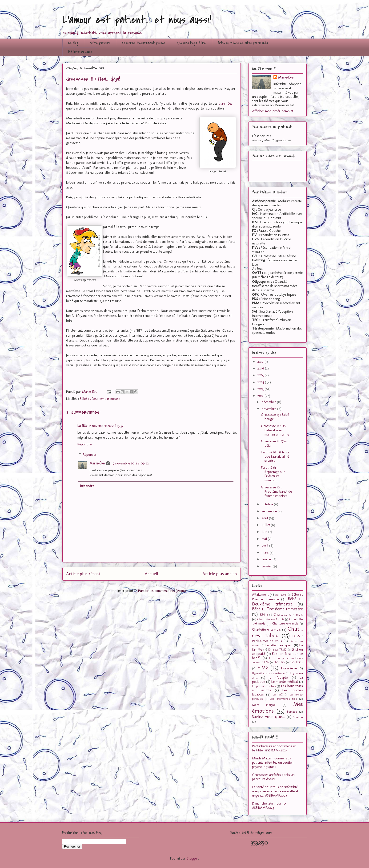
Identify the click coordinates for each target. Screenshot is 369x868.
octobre (268, 504)
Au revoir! (281, 595)
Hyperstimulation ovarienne (268, 673)
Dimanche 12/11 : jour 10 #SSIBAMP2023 (269, 805)
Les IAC (278, 695)
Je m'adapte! (278, 677)
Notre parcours (100, 43)
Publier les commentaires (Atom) (162, 591)
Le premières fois (264, 686)
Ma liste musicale (80, 52)
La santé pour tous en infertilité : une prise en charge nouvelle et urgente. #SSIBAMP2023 (276, 791)
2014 (261, 382)
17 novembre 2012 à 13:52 (106, 426)
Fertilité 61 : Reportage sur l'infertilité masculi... (273, 474)
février (267, 559)
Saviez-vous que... (268, 717)
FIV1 (267, 662)
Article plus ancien (220, 574)
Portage (292, 711)
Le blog (73, 43)
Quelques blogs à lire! (192, 43)
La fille (82, 426)
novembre (269, 409)
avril (265, 546)
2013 (261, 389)
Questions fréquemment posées (144, 43)
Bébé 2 (264, 615)
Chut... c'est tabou (277, 632)
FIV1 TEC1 (279, 662)
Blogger (192, 858)
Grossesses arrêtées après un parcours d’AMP (273, 777)
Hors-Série (289, 668)
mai (265, 539)
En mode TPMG (277, 650)
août (265, 518)
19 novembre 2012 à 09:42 (130, 463)
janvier (267, 566)
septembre (270, 511)
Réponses (90, 455)
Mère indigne (264, 705)
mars (266, 552)
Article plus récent (83, 574)
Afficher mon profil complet (273, 111)
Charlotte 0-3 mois (288, 614)
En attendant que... (279, 645)
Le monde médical (285, 682)
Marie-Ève (97, 463)
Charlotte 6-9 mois (285, 623)
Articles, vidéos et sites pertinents (243, 43)
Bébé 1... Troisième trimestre (277, 609)
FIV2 (263, 667)
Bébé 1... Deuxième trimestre (100, 399)
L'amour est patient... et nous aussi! (137, 20)
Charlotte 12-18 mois (271, 619)
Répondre (84, 444)
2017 (261, 361)
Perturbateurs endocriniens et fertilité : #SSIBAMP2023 (274, 748)
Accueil (151, 574)
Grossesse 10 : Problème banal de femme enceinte (276, 491)
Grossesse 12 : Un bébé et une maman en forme (275, 430)
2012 (261, 396)
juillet (266, 525)
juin (265, 532)
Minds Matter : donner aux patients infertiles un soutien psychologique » (273, 762)
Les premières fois (283, 699)
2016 (261, 368)
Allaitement (260, 594)
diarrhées (225, 103)
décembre (269, 402)
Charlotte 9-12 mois (266, 629)
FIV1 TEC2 (296, 662)
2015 (261, 375)
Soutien (298, 717)
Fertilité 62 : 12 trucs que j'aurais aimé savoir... (275, 456)
